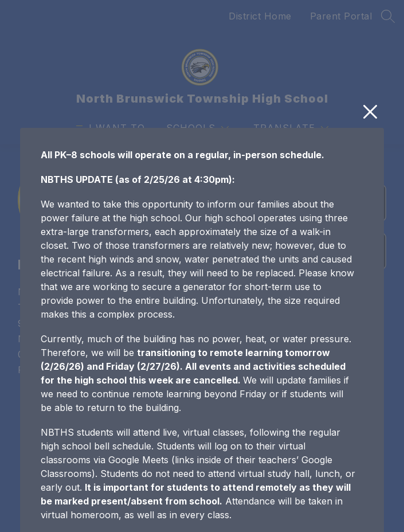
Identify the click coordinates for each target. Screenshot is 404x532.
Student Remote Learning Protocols (119, 492)
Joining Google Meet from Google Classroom (139, 517)
